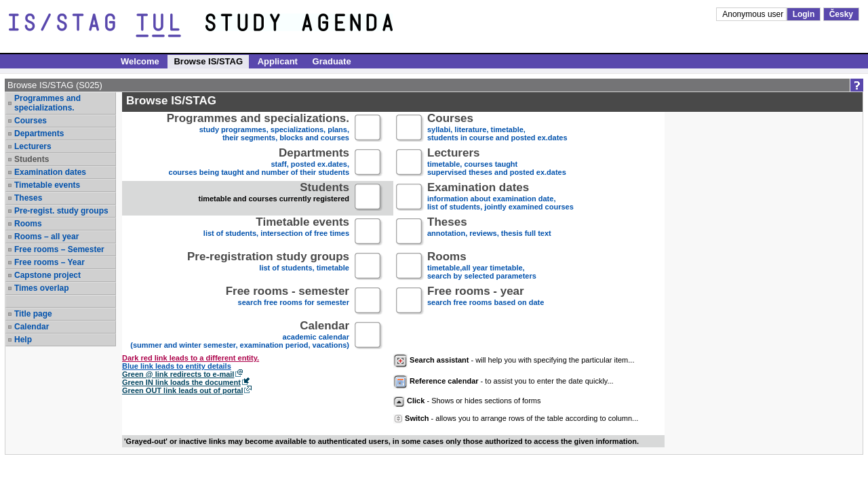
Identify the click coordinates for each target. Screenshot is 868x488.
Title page (33, 314)
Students (32, 159)
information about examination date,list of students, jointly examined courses (500, 198)
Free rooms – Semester (59, 249)
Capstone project (47, 275)
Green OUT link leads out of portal (182, 390)
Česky (841, 14)
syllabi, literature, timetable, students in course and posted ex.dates (497, 128)
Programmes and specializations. (47, 103)
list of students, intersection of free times (276, 232)
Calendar (32, 327)
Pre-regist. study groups (61, 211)
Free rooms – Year (50, 262)
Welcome (140, 61)
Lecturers (33, 146)
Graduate (332, 61)
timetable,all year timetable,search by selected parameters (482, 267)
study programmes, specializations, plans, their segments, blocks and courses (258, 128)
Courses (31, 121)
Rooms (28, 224)
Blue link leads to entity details (177, 366)
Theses (28, 198)
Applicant (278, 61)
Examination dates (50, 172)
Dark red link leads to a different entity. (191, 358)
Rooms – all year (46, 237)
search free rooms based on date (486, 301)
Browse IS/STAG (208, 61)
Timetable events (47, 185)
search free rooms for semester (288, 301)
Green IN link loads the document (181, 382)
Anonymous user (754, 14)
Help (23, 340)
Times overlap (41, 288)
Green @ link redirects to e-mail (178, 374)
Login (804, 14)
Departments (39, 134)
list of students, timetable (268, 267)
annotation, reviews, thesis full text (489, 232)
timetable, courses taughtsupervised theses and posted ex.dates (497, 163)
